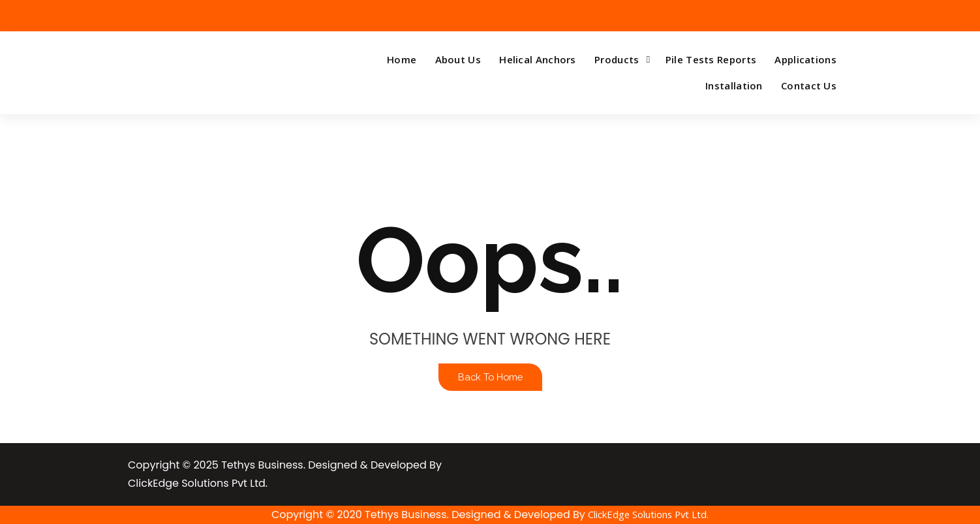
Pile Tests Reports (711, 59)
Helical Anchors (538, 59)
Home (402, 59)
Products (617, 59)
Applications (805, 59)
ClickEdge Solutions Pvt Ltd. (648, 514)
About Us (458, 59)
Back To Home (490, 377)
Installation (734, 85)
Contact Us (809, 85)
